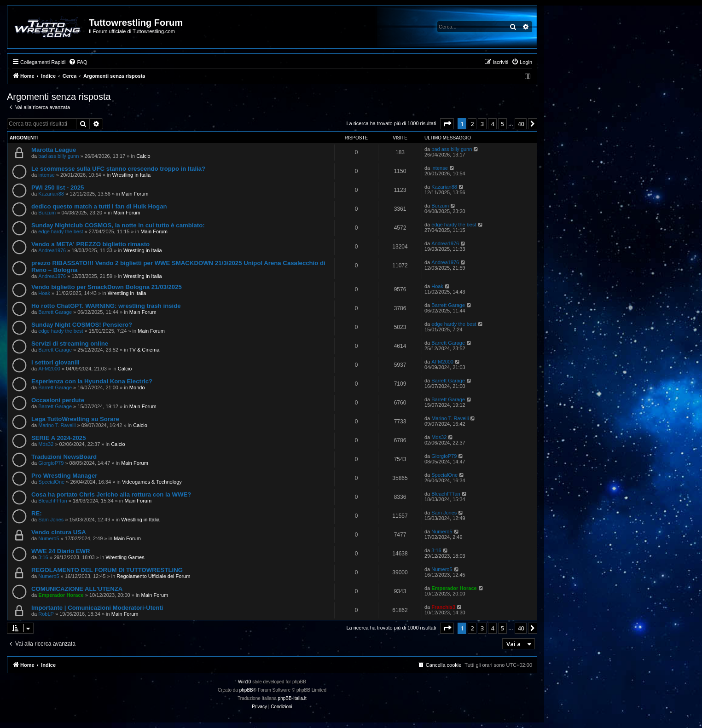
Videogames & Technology (152, 482)
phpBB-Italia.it (292, 698)
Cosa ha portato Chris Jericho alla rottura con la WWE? (111, 494)
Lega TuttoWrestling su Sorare (75, 419)
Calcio (143, 156)
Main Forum (135, 194)
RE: (37, 513)
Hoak (44, 293)
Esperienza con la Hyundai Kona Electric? (92, 381)
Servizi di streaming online (70, 344)
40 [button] (521, 124)
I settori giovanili (55, 362)
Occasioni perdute (58, 400)
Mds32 (46, 444)
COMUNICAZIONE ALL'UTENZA (77, 589)
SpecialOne (51, 482)
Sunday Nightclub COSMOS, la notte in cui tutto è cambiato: (118, 225)
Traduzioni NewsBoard (64, 457)
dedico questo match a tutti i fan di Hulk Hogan (99, 206)
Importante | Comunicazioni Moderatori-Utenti (97, 608)
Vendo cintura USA (59, 532)
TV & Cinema (144, 350)
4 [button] (492, 124)
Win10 (244, 682)
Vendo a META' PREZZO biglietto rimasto (90, 244)
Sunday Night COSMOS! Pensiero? (82, 325)
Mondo (137, 387)
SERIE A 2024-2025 (59, 438)
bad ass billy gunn (58, 156)
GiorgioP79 (51, 463)
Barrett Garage (55, 312)
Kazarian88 (51, 194)
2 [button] (472, 124)
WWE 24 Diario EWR (61, 551)
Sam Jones (51, 520)
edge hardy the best (61, 231)
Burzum (47, 213)
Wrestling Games (125, 557)
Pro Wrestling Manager (64, 476)
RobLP (46, 614)
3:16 (43, 557)
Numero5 (49, 538)
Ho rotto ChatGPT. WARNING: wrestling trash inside (106, 306)
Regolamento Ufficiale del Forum (153, 576)
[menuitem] (78, 62)
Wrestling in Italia (132, 175)
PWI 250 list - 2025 (58, 188)
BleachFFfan (52, 501)
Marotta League (54, 150)
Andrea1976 (52, 250)
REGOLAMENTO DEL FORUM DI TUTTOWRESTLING (107, 570)
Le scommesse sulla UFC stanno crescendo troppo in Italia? (118, 169)
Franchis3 (443, 607)
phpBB (246, 690)
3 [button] (482, 124)
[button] (447, 124)
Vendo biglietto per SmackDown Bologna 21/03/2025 (107, 287)
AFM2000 (49, 369)
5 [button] (502, 124)
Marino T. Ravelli (57, 425)
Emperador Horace (61, 595)
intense (46, 175)
